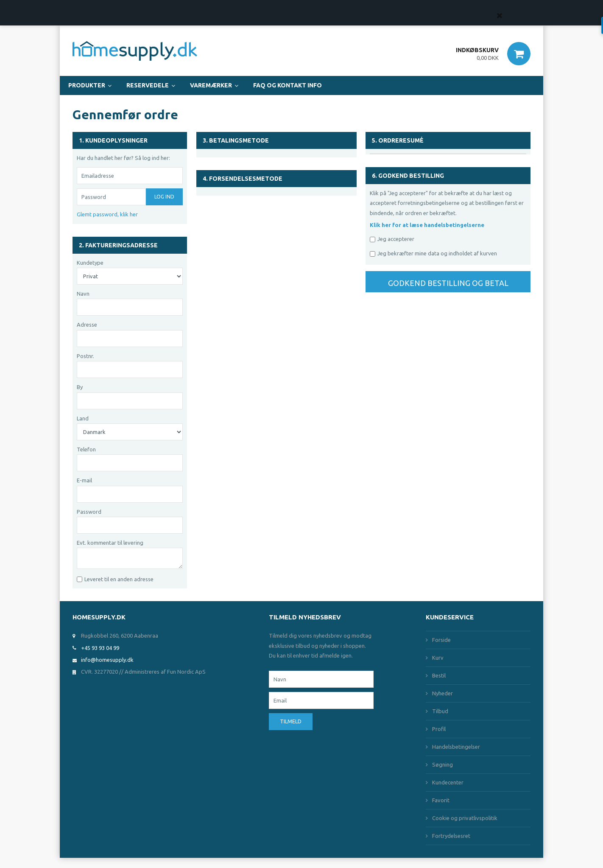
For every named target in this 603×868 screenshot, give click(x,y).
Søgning (442, 764)
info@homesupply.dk (107, 660)
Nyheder (442, 693)
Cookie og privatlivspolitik (465, 818)
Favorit (441, 800)
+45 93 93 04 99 (100, 648)
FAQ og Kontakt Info (288, 85)
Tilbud (440, 711)
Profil (439, 729)
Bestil (439, 675)
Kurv (438, 658)
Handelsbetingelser (456, 747)
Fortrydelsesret (451, 836)
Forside (441, 640)
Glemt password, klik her (107, 214)
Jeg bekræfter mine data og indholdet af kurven (437, 253)
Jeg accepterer (396, 239)
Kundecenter (448, 782)
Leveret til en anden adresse (119, 579)
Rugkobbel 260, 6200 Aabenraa (120, 636)
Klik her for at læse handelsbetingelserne (427, 225)
